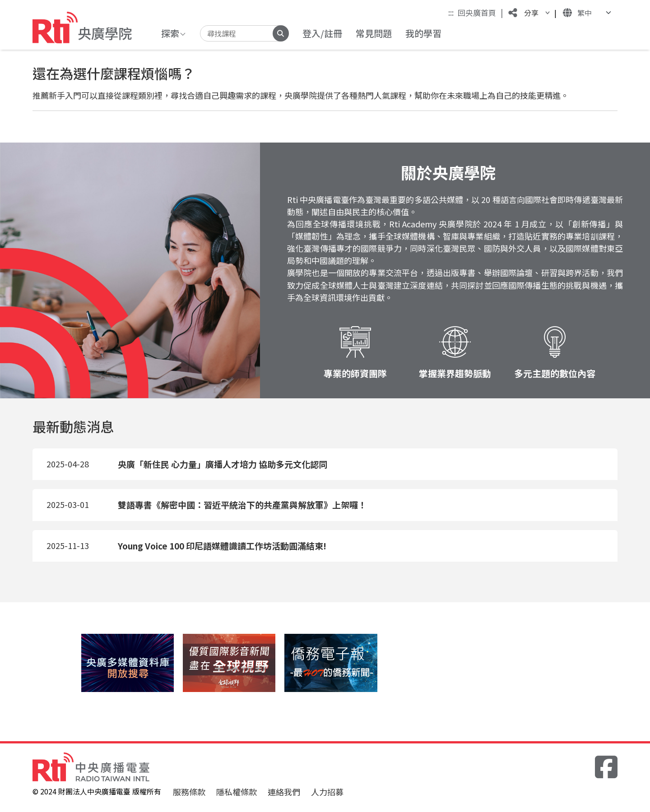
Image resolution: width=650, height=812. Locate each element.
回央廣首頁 (480, 12)
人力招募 (327, 792)
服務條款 (189, 792)
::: (451, 12)
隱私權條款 (237, 792)
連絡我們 (284, 792)
